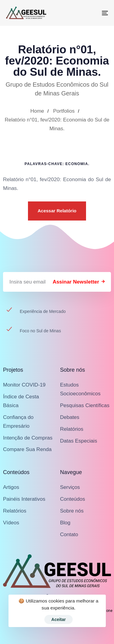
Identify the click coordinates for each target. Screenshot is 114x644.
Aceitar (59, 619)
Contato (69, 534)
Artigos (11, 487)
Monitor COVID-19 (24, 385)
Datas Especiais (79, 441)
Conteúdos (73, 499)
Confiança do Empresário (18, 422)
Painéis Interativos (24, 499)
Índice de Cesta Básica (21, 401)
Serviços (70, 487)
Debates (70, 417)
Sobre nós (72, 511)
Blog (65, 523)
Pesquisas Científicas (85, 405)
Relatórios (72, 429)
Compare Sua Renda (27, 449)
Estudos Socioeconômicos (80, 389)
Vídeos (11, 523)
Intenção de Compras (28, 438)
